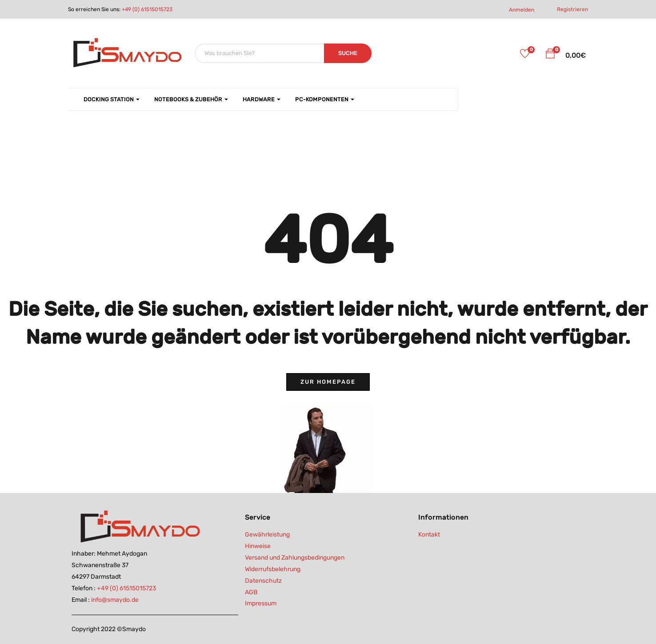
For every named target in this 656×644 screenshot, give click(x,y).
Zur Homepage (328, 382)
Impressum (261, 603)
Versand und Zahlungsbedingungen (295, 558)
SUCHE (348, 53)
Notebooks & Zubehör (191, 99)
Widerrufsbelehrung (273, 569)
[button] (550, 55)
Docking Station (112, 99)
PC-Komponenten (325, 99)
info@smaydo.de (115, 600)
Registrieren (572, 9)
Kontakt (429, 535)
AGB (251, 592)
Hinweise (258, 546)
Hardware (262, 99)
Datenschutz (263, 581)
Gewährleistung (267, 535)
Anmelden (522, 10)
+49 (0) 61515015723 (147, 9)
